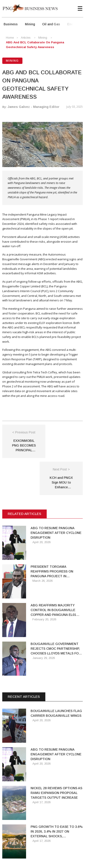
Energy (72, 24)
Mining (30, 24)
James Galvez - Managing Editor (33, 107)
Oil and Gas (51, 24)
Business (11, 24)
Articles (26, 38)
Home (10, 38)
